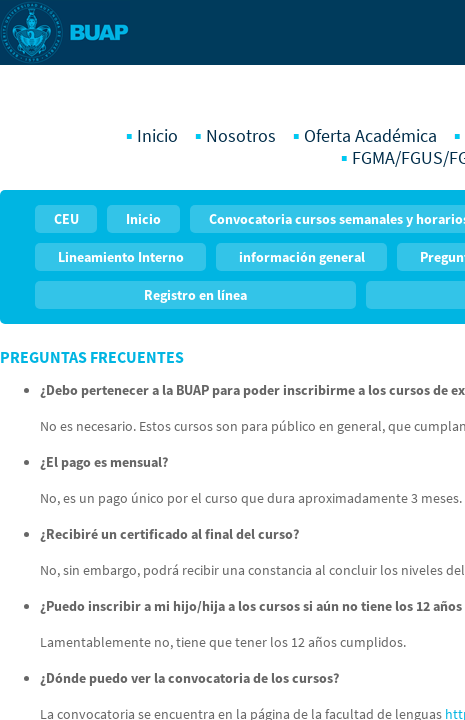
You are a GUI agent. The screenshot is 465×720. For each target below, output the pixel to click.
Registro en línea (195, 295)
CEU (66, 219)
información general (302, 257)
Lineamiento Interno (121, 257)
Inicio (157, 136)
